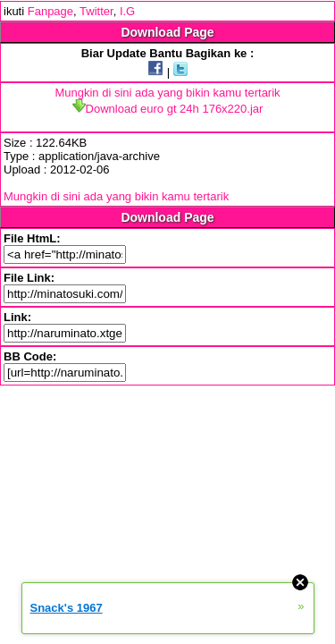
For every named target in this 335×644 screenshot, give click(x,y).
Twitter (96, 11)
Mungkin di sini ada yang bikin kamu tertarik (167, 93)
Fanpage (50, 11)
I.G (127, 11)
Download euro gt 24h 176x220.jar (168, 109)
